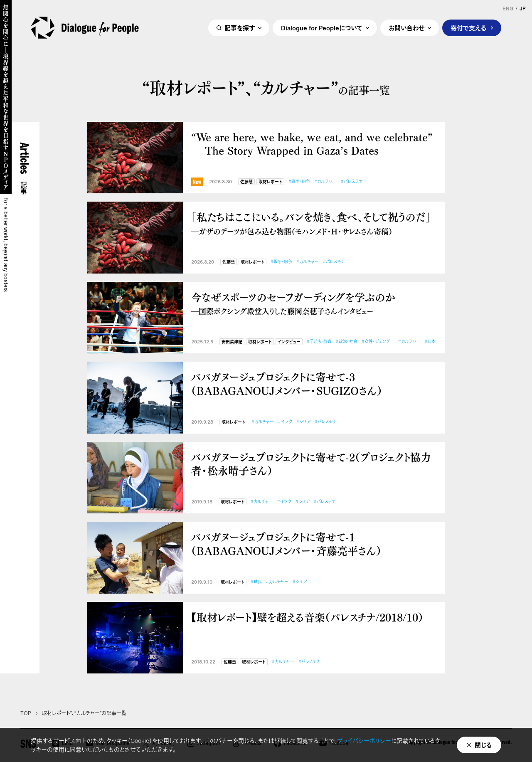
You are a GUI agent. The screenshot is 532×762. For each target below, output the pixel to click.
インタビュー (289, 342)
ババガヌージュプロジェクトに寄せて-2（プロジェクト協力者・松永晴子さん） (311, 464)
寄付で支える (469, 28)
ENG (508, 9)
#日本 (430, 342)
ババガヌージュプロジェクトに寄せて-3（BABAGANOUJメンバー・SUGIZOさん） (287, 383)
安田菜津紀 (232, 342)
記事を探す (240, 28)
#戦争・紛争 (299, 181)
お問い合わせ (406, 28)
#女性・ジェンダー (378, 342)
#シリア (303, 422)
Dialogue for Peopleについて (322, 28)
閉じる (483, 745)
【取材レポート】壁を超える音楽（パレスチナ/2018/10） (307, 617)
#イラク (285, 422)
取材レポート (270, 182)
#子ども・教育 (319, 342)
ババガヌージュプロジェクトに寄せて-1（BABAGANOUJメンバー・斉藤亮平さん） (286, 544)
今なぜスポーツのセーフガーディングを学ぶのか (314, 303)
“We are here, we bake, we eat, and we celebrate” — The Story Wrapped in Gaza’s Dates (312, 144)
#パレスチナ (352, 181)
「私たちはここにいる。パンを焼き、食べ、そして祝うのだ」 (314, 223)
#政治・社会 (347, 342)
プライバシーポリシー (364, 741)
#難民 (256, 582)
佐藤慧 (246, 182)
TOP (26, 713)
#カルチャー (325, 181)
